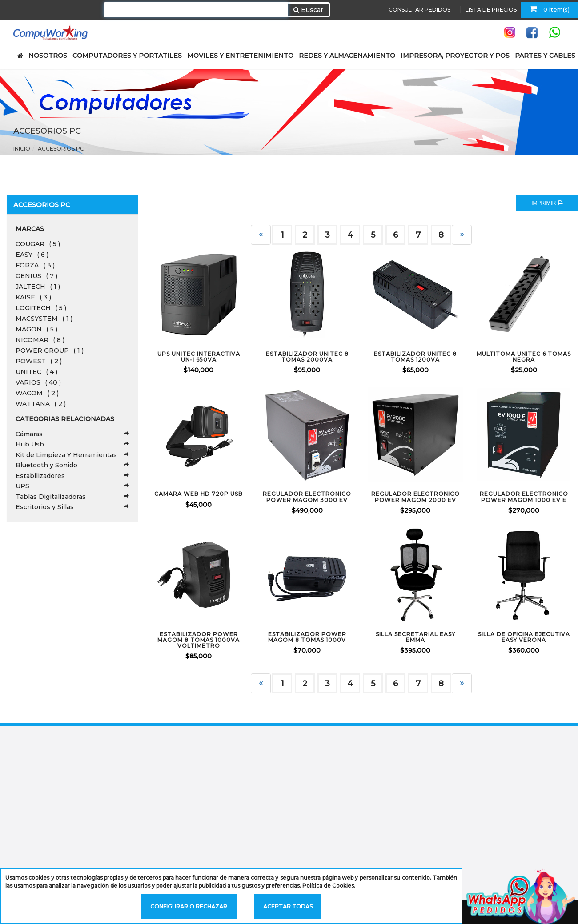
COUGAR (38, 244)
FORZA (35, 265)
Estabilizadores (72, 476)
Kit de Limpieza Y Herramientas (72, 455)
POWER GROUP (50, 350)
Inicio (22, 149)
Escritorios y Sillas (72, 507)
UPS (72, 486)
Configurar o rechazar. (189, 906)
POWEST (39, 361)
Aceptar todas (288, 906)
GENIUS (36, 276)
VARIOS (38, 382)
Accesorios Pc (61, 149)
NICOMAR (40, 340)
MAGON (36, 329)
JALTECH (38, 287)
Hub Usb (72, 444)
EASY (32, 255)
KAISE (33, 297)
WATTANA (41, 404)
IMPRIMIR (547, 203)
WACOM (37, 393)
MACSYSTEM (44, 319)
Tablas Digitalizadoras (72, 497)
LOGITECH (41, 308)
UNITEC (36, 372)
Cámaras (72, 434)
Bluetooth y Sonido (72, 465)
